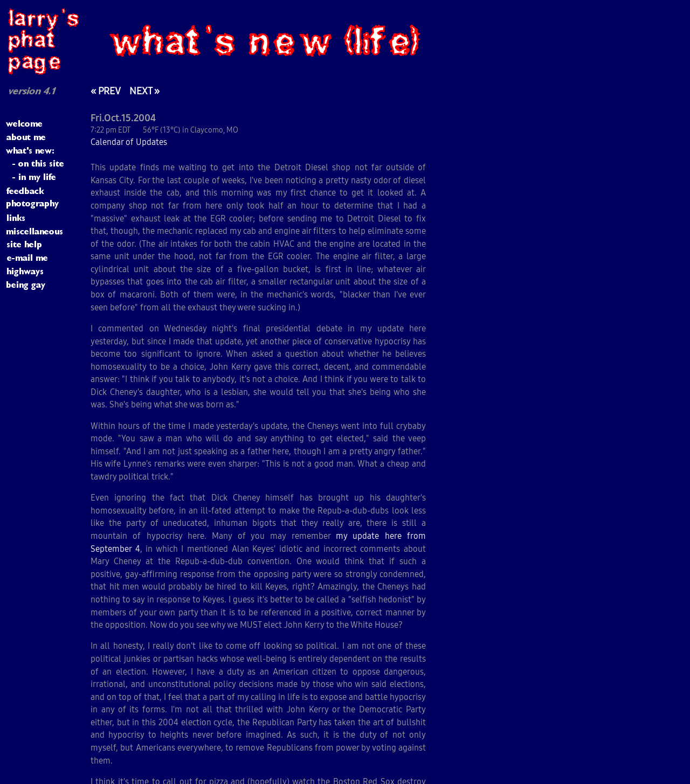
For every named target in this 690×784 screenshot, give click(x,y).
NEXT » (144, 91)
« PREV (106, 91)
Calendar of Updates (129, 142)
